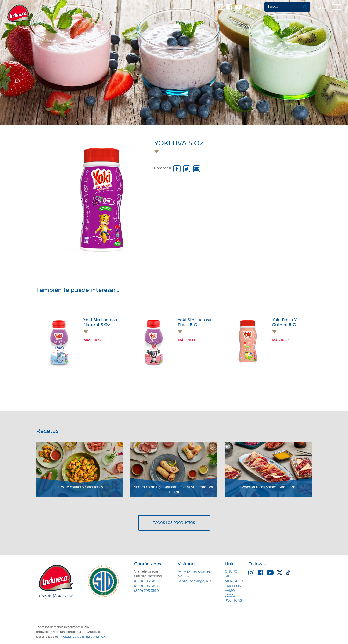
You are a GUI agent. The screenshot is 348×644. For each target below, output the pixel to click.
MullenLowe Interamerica (83, 637)
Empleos (233, 586)
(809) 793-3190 (146, 591)
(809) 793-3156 (146, 581)
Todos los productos (174, 523)
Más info (92, 340)
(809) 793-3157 (146, 586)
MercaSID (234, 581)
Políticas (233, 601)
